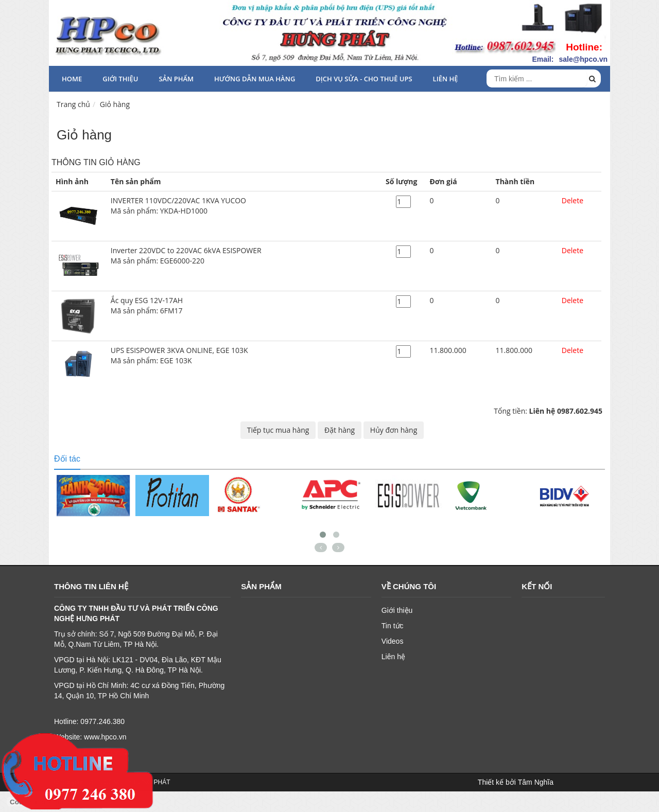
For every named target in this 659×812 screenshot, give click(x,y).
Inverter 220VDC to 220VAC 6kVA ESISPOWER (244, 256)
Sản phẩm (176, 79)
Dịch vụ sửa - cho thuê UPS (364, 79)
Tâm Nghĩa (536, 782)
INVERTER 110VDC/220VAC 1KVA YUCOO (244, 206)
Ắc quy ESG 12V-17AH (244, 306)
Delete (573, 200)
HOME (72, 79)
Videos (393, 641)
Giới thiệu (120, 79)
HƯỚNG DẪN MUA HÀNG (255, 79)
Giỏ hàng (115, 104)
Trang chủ (73, 104)
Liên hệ (446, 79)
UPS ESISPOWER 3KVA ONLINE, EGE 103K (244, 356)
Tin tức (393, 626)
